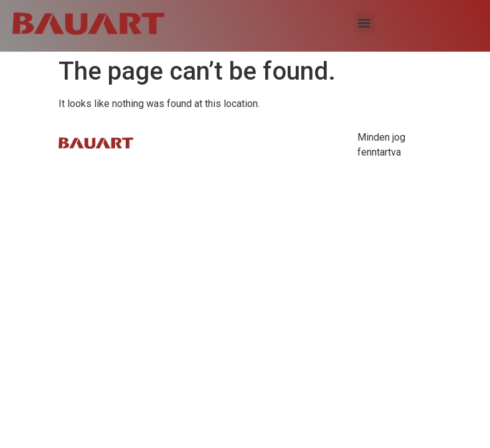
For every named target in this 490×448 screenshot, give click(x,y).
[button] (365, 23)
